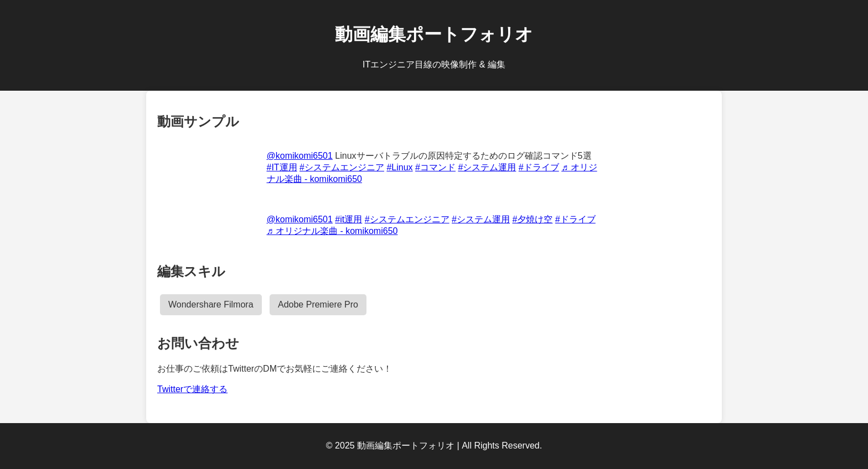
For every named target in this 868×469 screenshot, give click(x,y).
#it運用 (348, 219)
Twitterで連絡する (192, 389)
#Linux (399, 167)
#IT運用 (282, 167)
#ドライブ (539, 167)
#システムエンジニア (342, 167)
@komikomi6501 (300, 156)
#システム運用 (487, 167)
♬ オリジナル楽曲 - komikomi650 (332, 231)
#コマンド (435, 167)
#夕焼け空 (532, 219)
